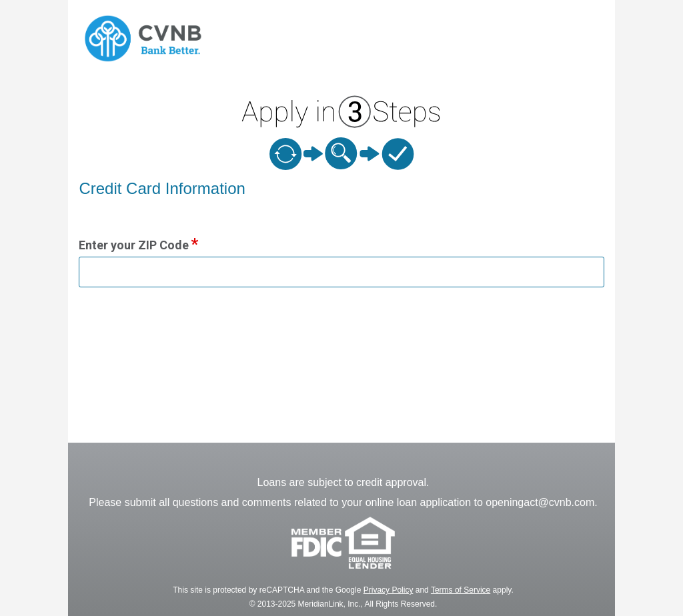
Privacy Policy (389, 590)
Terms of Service (461, 590)
